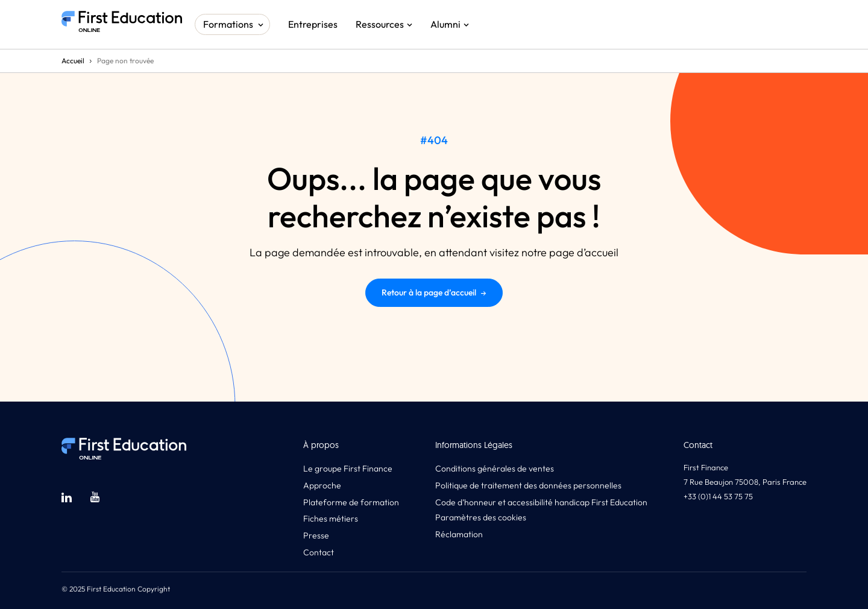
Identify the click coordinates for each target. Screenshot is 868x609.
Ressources (380, 24)
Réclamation (459, 534)
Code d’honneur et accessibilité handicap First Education (541, 502)
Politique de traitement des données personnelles (528, 485)
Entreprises (313, 24)
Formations (228, 24)
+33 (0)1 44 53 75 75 (718, 496)
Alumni (445, 24)
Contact (319, 552)
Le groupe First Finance (348, 469)
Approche (322, 485)
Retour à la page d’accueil (434, 293)
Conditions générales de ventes (495, 469)
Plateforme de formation (351, 502)
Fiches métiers (331, 519)
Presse (316, 535)
